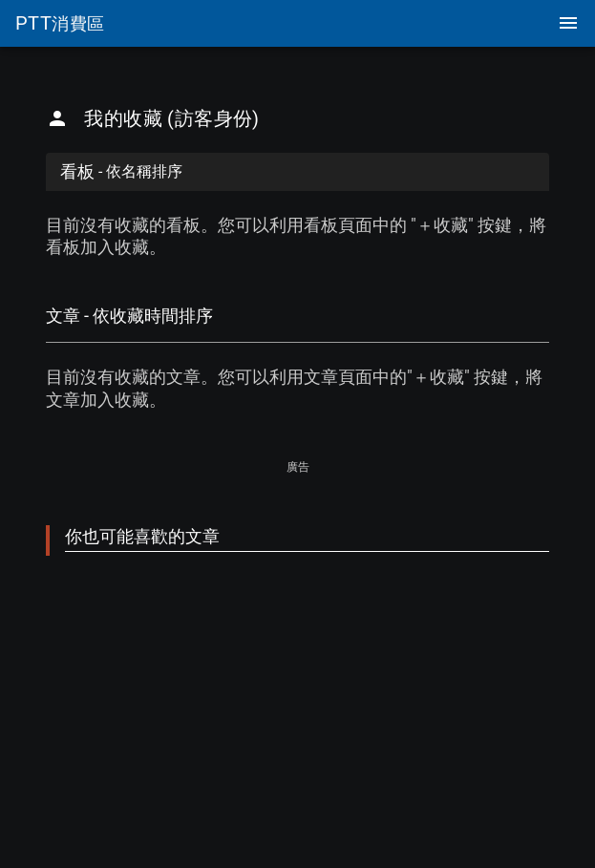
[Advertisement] (297, 655)
